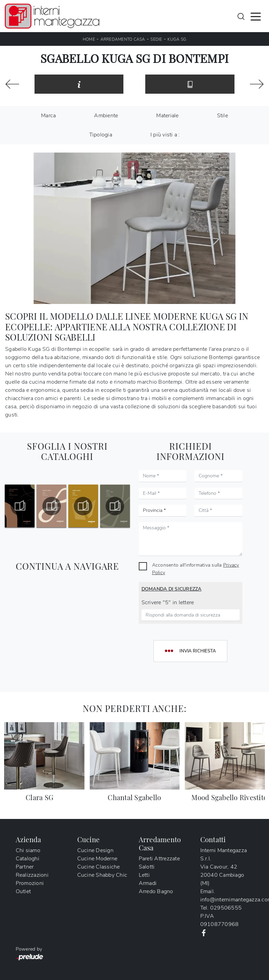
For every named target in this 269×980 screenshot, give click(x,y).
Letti (144, 875)
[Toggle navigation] (256, 16)
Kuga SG (177, 39)
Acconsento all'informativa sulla (196, 569)
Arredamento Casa (123, 39)
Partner (25, 867)
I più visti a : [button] (165, 135)
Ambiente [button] (106, 116)
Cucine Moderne (97, 859)
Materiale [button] (167, 116)
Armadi (148, 883)
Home (89, 39)
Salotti (147, 867)
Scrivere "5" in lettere (168, 602)
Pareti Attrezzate (159, 859)
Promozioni (30, 883)
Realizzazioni (32, 875)
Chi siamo (28, 850)
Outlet (23, 891)
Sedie (156, 39)
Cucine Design (95, 850)
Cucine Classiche (99, 867)
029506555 (226, 908)
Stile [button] (223, 116)
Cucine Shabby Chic (102, 875)
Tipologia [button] (101, 135)
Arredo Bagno (156, 891)
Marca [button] (48, 116)
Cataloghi (28, 859)
